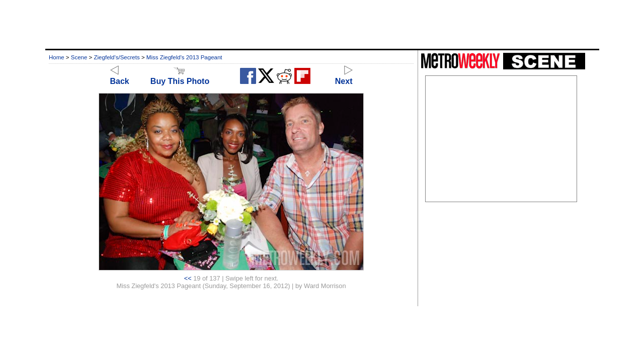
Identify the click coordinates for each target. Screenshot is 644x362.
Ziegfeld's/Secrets (117, 57)
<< (188, 278)
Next (344, 77)
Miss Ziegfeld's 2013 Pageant (184, 57)
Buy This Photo (180, 77)
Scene (79, 57)
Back (120, 77)
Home (57, 57)
